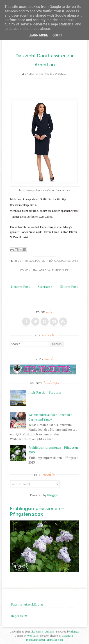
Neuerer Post (21, 287)
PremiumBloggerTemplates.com (44, 640)
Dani (75, 261)
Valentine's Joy (58, 270)
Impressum (19, 616)
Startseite (45, 287)
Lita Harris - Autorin (42, 632)
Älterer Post (69, 287)
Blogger (53, 495)
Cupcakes (64, 261)
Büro (53, 261)
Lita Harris (39, 270)
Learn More (38, 35)
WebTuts (32, 636)
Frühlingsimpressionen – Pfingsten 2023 (37, 511)
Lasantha (67, 636)
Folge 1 (25, 270)
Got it (57, 35)
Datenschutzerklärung (27, 604)
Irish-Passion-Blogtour (45, 392)
